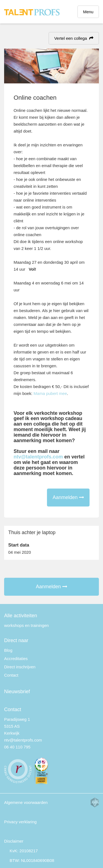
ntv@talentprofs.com (38, 457)
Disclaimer (14, 841)
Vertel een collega (74, 38)
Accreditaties (16, 659)
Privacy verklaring (20, 822)
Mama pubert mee (50, 393)
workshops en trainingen (27, 625)
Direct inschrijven (20, 667)
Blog (8, 650)
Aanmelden (68, 497)
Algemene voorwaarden (26, 802)
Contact (11, 675)
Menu (88, 12)
